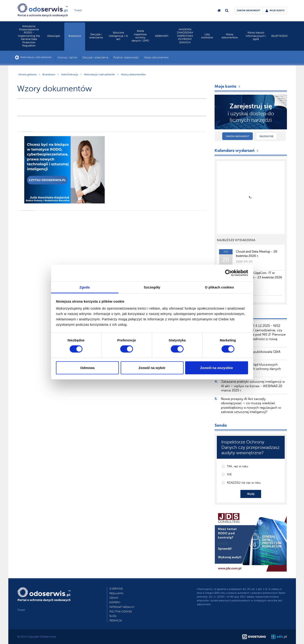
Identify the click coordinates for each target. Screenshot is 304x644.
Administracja (70, 74)
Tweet (78, 10)
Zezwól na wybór (152, 368)
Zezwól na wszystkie (217, 368)
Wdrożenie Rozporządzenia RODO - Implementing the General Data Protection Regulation (29, 36)
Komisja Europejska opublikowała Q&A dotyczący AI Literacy (251, 354)
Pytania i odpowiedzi (126, 57)
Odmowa (87, 368)
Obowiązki (54, 36)
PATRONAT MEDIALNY (122, 607)
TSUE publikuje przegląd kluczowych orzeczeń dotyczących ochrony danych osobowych (251, 369)
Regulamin (116, 593)
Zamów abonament (237, 136)
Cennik (114, 598)
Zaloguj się (266, 136)
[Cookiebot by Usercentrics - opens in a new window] (228, 273)
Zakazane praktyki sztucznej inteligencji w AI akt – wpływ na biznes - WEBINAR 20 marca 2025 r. (253, 386)
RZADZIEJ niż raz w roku (244, 483)
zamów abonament (249, 11)
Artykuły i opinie (67, 57)
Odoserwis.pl (48, 637)
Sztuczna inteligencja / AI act (118, 36)
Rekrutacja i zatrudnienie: (34, 57)
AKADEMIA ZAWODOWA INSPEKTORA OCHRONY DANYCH (185, 36)
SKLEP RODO (279, 36)
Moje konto (228, 86)
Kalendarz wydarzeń (237, 150)
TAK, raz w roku (238, 466)
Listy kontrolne (207, 36)
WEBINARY (162, 36)
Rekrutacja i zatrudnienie (99, 74)
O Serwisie (116, 589)
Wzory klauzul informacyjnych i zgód (256, 36)
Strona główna (27, 74)
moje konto (275, 11)
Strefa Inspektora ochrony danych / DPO (140, 36)
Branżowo (75, 36)
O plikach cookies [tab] (219, 287)
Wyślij (251, 494)
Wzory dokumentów (230, 36)
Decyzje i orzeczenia (96, 36)
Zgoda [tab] (85, 287)
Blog (113, 616)
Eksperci (115, 602)
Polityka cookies (121, 612)
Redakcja (116, 621)
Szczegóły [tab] (152, 287)
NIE (229, 474)
